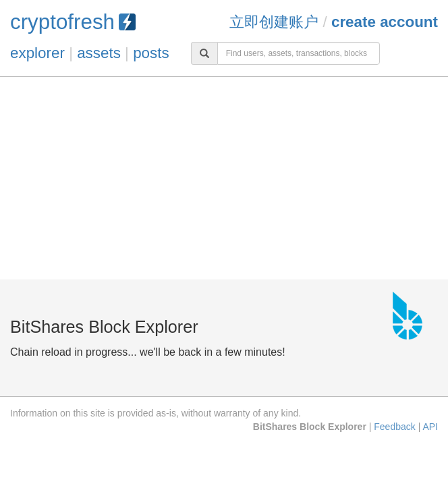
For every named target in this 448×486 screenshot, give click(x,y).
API (430, 427)
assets (99, 53)
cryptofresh (73, 22)
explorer (37, 53)
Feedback (394, 427)
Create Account (385, 22)
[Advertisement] (224, 178)
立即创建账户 (274, 22)
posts (151, 53)
